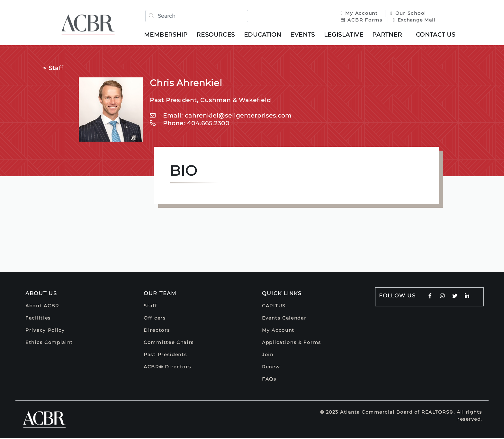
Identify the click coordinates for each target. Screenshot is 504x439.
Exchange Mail (413, 20)
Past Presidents (165, 356)
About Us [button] (41, 294)
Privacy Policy (45, 331)
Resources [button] (217, 35)
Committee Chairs (169, 343)
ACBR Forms (360, 20)
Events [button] (304, 35)
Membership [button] (167, 35)
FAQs (269, 380)
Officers (155, 319)
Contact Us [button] (437, 35)
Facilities (38, 319)
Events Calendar (284, 319)
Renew (271, 368)
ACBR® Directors (167, 368)
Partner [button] (388, 35)
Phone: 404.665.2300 (190, 124)
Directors (157, 331)
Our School (407, 13)
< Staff (53, 69)
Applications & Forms (292, 343)
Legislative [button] (345, 35)
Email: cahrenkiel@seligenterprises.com (221, 117)
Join (268, 356)
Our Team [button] (160, 294)
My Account (359, 13)
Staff (150, 307)
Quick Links (282, 294)
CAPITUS (274, 307)
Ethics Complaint (49, 343)
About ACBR (42, 307)
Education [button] (264, 35)
